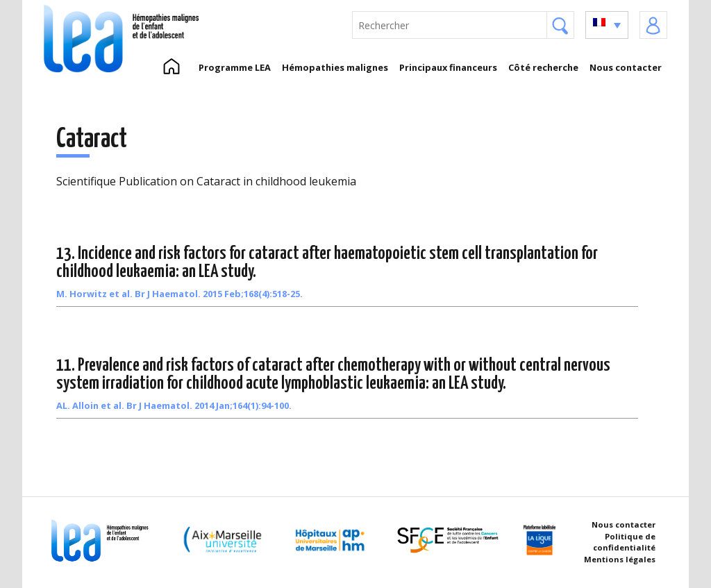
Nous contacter (626, 67)
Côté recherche (543, 67)
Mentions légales (620, 559)
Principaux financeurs (448, 67)
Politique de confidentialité (624, 542)
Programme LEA (235, 67)
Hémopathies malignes (335, 67)
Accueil (171, 67)
